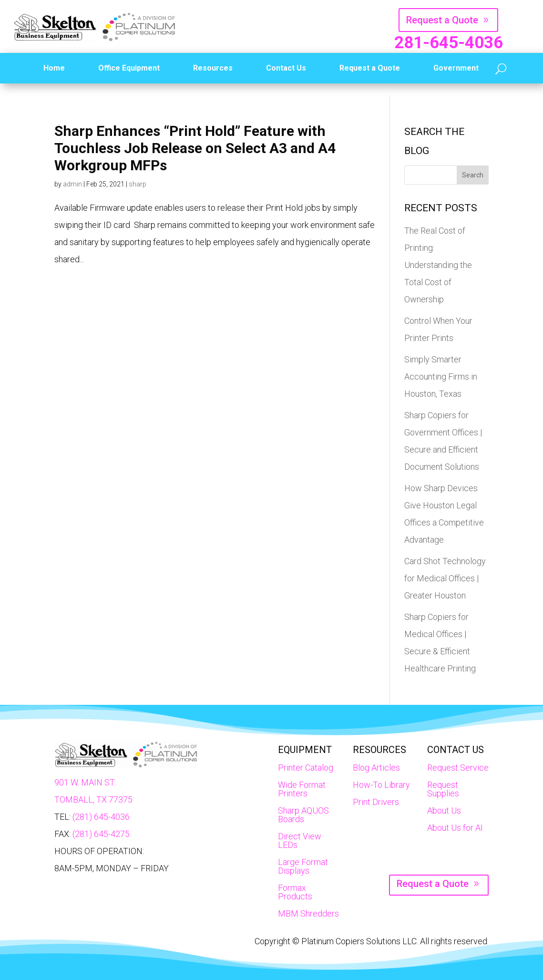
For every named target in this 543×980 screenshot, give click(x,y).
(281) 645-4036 (101, 817)
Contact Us (286, 68)
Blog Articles (376, 768)
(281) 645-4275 (101, 834)
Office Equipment (129, 68)
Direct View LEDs (300, 841)
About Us (444, 810)
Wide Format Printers (302, 789)
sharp (138, 184)
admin (72, 184)
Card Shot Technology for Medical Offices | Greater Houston (445, 578)
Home (54, 68)
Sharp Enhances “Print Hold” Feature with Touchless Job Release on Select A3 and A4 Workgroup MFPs (195, 148)
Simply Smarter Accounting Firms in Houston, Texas (441, 377)
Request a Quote (442, 20)
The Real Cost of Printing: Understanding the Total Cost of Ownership (438, 265)
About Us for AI (455, 828)
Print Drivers (376, 802)
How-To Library (381, 785)
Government (456, 68)
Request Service (458, 768)
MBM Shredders (308, 913)
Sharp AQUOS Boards (303, 815)
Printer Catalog (306, 768)
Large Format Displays (303, 866)
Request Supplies (443, 789)
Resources (213, 68)
